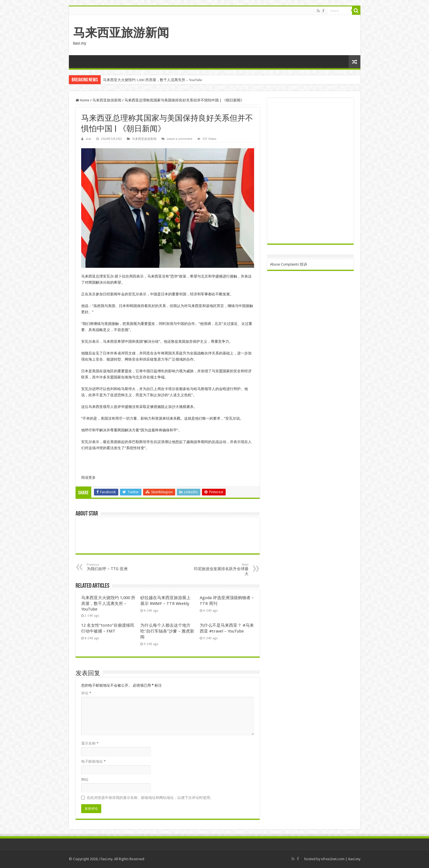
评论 (86, 693)
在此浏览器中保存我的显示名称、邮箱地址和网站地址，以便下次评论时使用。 (150, 798)
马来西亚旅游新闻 (121, 33)
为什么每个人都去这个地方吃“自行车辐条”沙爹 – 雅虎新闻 (167, 631)
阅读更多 (88, 477)
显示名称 (90, 743)
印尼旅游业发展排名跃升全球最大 (220, 569)
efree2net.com (333, 859)
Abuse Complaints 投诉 (289, 264)
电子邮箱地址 (93, 761)
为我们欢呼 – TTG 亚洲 (115, 567)
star (88, 139)
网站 (85, 780)
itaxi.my (354, 859)
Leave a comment (179, 139)
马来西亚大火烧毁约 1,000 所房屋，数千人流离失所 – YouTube (153, 80)
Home (82, 100)
